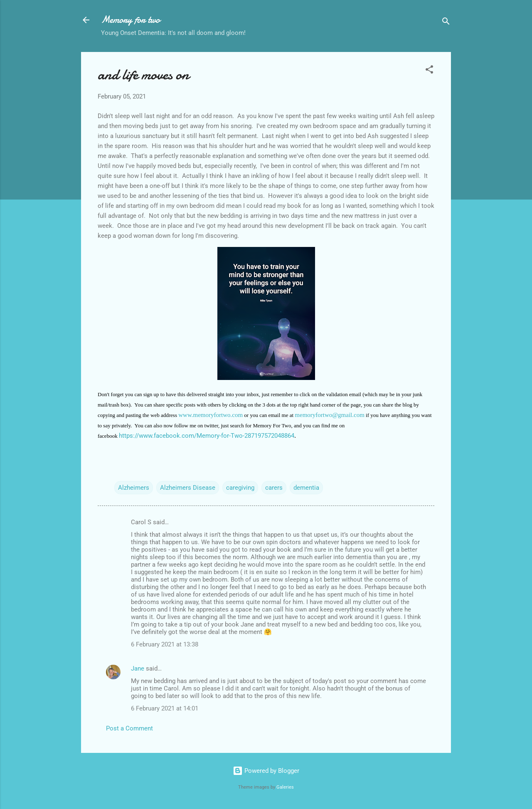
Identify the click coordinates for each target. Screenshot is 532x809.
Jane (138, 668)
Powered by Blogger (266, 771)
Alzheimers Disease (188, 488)
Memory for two (131, 20)
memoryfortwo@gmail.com (330, 415)
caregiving (240, 488)
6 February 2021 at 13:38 (165, 644)
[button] (429, 71)
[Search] (446, 23)
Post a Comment (129, 728)
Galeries (285, 787)
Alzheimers (134, 488)
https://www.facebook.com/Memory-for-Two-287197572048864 (207, 436)
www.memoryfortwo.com (211, 415)
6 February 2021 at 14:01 (165, 708)
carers (274, 488)
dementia (306, 488)
